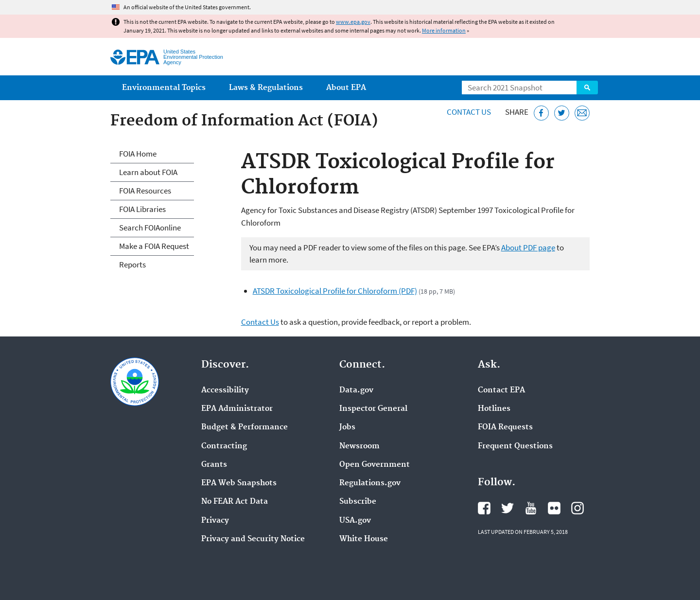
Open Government (375, 465)
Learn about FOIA (148, 172)
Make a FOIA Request (154, 246)
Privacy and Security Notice (253, 539)
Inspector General (373, 409)
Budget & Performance (245, 427)
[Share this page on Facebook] (541, 113)
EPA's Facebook (484, 508)
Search (587, 88)
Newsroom (359, 446)
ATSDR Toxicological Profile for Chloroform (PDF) (335, 291)
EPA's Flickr (554, 508)
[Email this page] (582, 113)
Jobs (347, 427)
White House (364, 539)
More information (444, 30)
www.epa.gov (353, 22)
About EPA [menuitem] (346, 88)
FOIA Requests (505, 427)
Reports (132, 265)
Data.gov (356, 390)
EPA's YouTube (531, 508)
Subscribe (358, 502)
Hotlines (494, 409)
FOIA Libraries (142, 209)
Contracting (224, 446)
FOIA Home (138, 154)
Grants (214, 465)
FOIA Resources (145, 191)
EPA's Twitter (507, 508)
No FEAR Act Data (235, 502)
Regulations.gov (370, 483)
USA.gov (355, 521)
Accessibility (225, 390)
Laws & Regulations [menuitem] (266, 88)
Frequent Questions (515, 446)
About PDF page (528, 247)
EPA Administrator (237, 409)
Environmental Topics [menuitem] (164, 88)
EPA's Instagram (577, 508)
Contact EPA (501, 390)
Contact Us (469, 112)
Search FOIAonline (150, 228)
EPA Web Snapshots (239, 483)
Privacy (215, 521)
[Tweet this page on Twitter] (562, 113)
